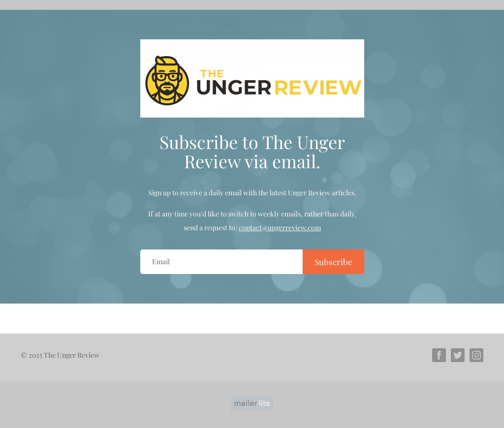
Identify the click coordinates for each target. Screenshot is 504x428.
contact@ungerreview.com (280, 228)
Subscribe (333, 262)
